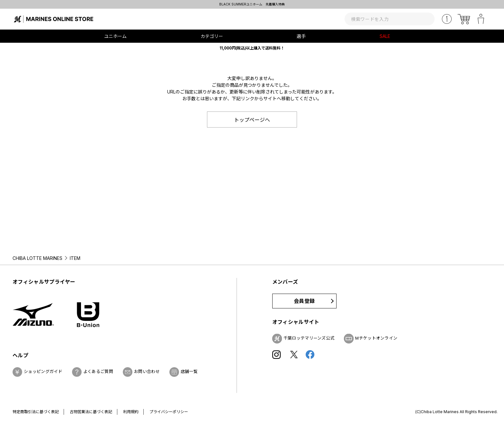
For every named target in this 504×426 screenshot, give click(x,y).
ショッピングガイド (43, 371)
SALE (385, 36)
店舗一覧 (189, 371)
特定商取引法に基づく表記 (36, 412)
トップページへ (252, 120)
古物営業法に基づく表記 (91, 412)
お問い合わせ (147, 371)
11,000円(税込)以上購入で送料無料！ (252, 48)
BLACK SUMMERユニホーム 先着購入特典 (252, 4)
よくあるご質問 (98, 371)
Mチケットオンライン (376, 338)
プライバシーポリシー (169, 412)
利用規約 (131, 412)
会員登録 (304, 301)
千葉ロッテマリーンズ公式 (309, 338)
